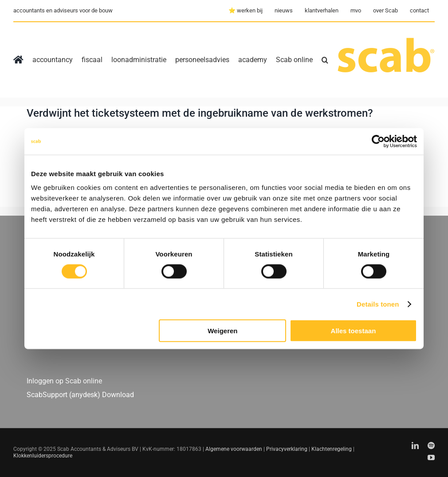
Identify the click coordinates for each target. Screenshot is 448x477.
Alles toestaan (354, 331)
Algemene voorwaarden (234, 449)
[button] (325, 60)
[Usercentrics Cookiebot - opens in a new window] (378, 141)
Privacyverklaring (287, 449)
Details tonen (378, 304)
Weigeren (222, 331)
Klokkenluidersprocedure (43, 456)
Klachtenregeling (332, 449)
